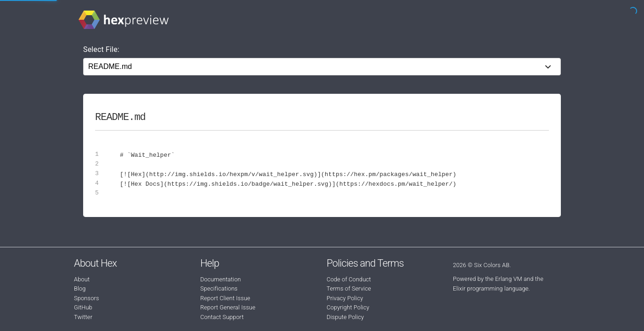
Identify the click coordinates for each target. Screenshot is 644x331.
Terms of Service (349, 288)
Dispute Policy (345, 317)
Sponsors (87, 298)
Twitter (83, 317)
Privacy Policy (345, 298)
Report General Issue (228, 307)
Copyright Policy (348, 307)
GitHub (83, 307)
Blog (80, 288)
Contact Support (222, 317)
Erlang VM (509, 279)
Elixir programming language (491, 288)
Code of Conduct (349, 279)
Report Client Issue (225, 298)
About (82, 279)
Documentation (220, 279)
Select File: (101, 49)
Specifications (219, 288)
